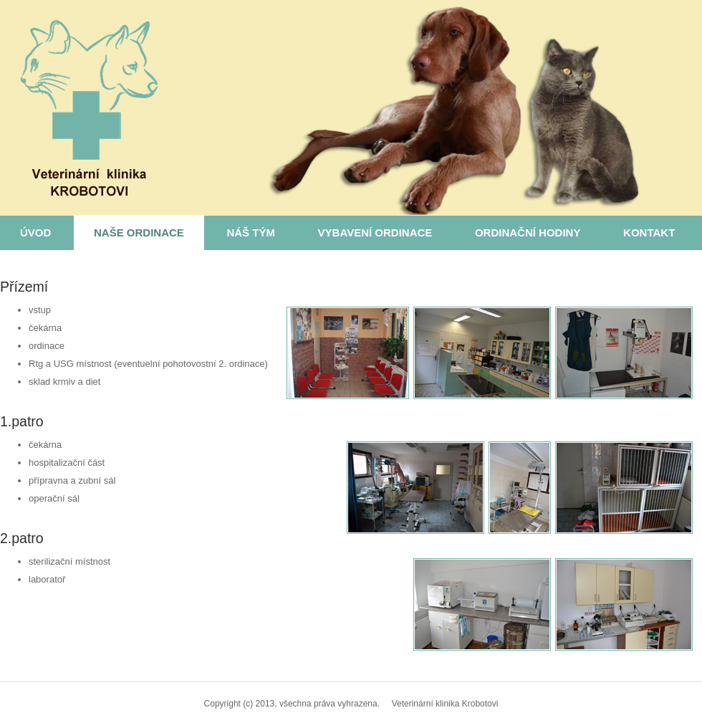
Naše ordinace (139, 233)
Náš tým (251, 233)
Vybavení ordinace (375, 233)
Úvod (35, 233)
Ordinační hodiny (528, 233)
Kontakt (649, 233)
